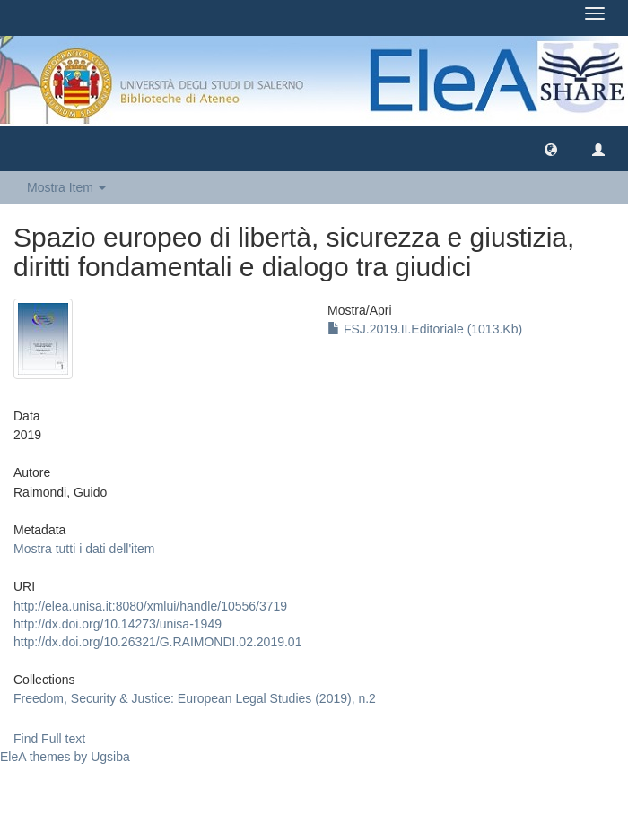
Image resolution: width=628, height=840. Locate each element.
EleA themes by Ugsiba (65, 757)
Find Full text (49, 739)
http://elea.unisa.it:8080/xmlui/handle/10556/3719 (150, 606)
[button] (551, 149)
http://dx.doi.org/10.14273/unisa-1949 (118, 624)
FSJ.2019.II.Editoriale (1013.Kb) (425, 329)
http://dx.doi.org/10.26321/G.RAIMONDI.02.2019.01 (157, 642)
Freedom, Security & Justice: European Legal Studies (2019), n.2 (195, 698)
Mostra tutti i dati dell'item (84, 549)
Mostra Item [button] (66, 187)
